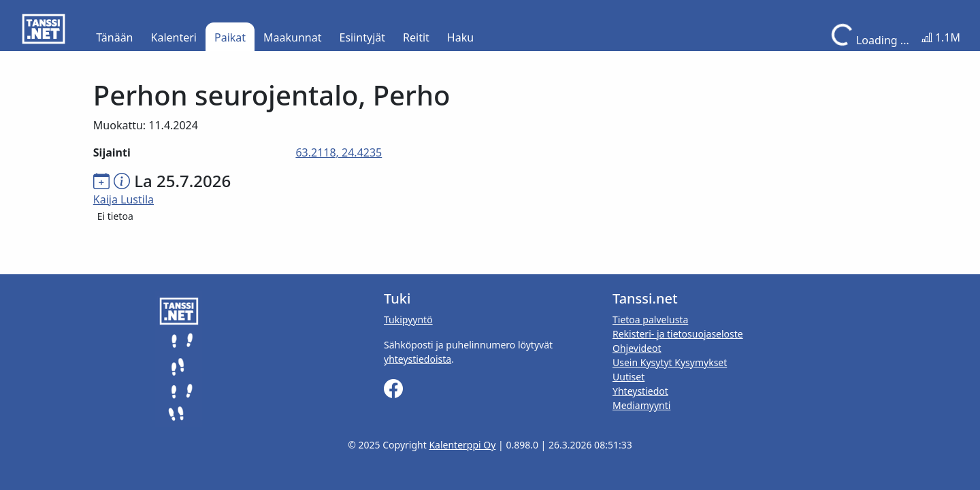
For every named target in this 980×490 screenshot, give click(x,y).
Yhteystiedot (640, 391)
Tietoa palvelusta (650, 320)
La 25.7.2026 (182, 181)
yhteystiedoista (418, 359)
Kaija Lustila (124, 199)
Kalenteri (174, 37)
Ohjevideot (637, 348)
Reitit (416, 37)
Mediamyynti (641, 405)
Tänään (114, 37)
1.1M (941, 37)
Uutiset (628, 377)
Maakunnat (292, 37)
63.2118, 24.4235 (339, 152)
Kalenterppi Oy (462, 445)
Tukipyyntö (408, 320)
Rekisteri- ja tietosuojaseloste (678, 334)
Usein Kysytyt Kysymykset (670, 362)
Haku (460, 37)
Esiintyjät (363, 37)
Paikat (230, 37)
